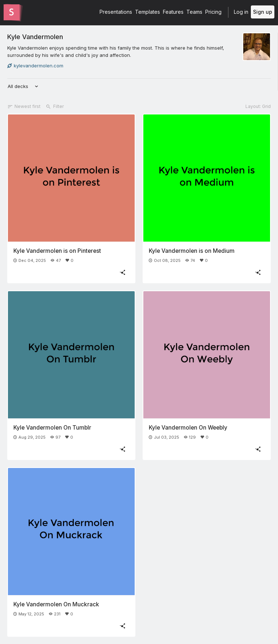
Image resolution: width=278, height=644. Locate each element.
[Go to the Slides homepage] (12, 12)
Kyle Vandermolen (35, 37)
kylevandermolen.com (35, 66)
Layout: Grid (258, 106)
